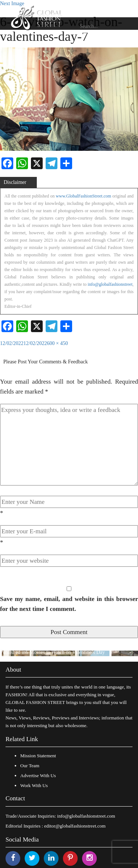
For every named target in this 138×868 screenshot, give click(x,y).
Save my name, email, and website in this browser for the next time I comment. (69, 604)
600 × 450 (58, 343)
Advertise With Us (38, 775)
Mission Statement (38, 756)
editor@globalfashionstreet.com (75, 826)
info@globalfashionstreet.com (86, 816)
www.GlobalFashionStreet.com (84, 196)
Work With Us (34, 785)
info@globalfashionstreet (110, 284)
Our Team (30, 766)
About (13, 670)
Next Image (12, 3)
